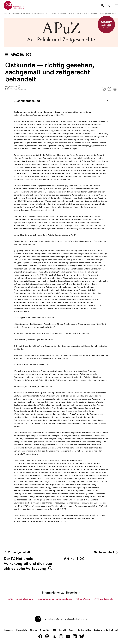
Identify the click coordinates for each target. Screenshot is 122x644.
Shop (6, 14)
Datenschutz (22, 630)
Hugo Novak (13, 87)
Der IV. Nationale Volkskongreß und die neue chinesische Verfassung (28, 564)
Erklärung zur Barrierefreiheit (106, 630)
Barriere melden (84, 630)
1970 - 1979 (63, 14)
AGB (10, 599)
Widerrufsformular (104, 599)
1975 (72, 14)
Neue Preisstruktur (25, 599)
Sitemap (34, 630)
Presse (72, 630)
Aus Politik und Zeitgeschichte (34, 14)
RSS (54, 630)
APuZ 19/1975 (82, 14)
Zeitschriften (15, 14)
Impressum (9, 630)
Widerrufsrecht (83, 599)
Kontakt (62, 630)
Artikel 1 (71, 559)
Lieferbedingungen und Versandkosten (55, 599)
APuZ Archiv (52, 14)
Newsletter (45, 630)
